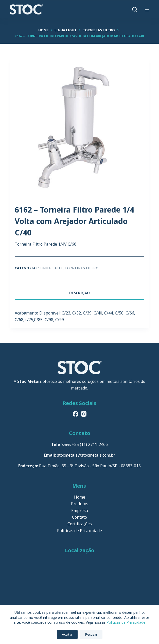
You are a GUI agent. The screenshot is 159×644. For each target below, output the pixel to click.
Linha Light (51, 268)
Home (80, 497)
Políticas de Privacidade (126, 622)
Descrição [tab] (79, 293)
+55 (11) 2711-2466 (90, 444)
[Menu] (147, 9)
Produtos (80, 504)
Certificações (80, 524)
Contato (79, 517)
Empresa (80, 511)
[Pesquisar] (135, 9)
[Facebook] (76, 414)
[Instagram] (84, 414)
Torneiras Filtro (82, 268)
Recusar (91, 634)
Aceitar (67, 634)
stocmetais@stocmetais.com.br (86, 455)
